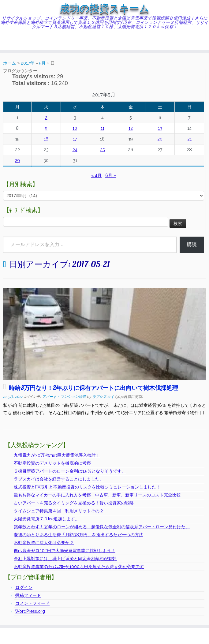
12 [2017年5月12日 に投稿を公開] (131, 128)
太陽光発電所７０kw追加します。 (47, 519)
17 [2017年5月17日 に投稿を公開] (75, 139)
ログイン (24, 587)
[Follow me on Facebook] (21, 41)
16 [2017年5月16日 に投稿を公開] (46, 139)
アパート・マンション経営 (64, 397)
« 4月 (96, 175)
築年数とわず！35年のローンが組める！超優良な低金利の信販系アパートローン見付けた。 (102, 527)
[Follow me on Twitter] (17, 41)
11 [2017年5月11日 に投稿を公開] (103, 128)
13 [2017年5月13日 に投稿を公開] (160, 128)
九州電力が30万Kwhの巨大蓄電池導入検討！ (57, 455)
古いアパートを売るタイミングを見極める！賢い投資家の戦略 (74, 503)
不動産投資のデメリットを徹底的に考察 (52, 463)
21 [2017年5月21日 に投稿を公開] (189, 139)
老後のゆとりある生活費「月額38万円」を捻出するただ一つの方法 (78, 535)
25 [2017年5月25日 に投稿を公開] (102, 150)
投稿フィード (28, 595)
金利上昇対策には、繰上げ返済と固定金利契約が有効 (65, 559)
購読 (192, 244)
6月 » (111, 175)
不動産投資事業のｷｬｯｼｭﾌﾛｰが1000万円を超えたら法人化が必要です (79, 567)
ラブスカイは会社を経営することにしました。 (59, 479)
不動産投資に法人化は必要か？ (44, 543)
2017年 (28, 63)
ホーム (9, 63)
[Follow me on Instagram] (25, 41)
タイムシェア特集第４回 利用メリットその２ (59, 511)
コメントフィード (32, 603)
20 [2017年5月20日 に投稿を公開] (160, 139)
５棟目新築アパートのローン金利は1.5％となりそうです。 (70, 471)
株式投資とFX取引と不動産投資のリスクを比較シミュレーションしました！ (87, 487)
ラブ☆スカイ (103, 397)
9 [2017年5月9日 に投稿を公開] (46, 128)
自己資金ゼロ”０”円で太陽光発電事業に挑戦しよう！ (65, 551)
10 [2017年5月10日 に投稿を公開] (75, 128)
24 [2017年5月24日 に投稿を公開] (75, 150)
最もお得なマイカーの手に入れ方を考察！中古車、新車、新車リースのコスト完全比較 (97, 495)
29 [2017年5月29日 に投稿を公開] (17, 160)
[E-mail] (13, 41)
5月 (42, 63)
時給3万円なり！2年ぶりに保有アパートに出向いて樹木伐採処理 (93, 388)
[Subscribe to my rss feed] (9, 41)
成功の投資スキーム (105, 8)
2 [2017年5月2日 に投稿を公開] (46, 118)
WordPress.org (30, 611)
